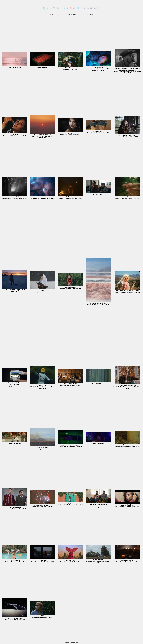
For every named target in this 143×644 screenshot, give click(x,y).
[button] (71, 14)
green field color (72, 8)
